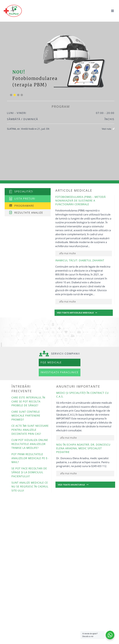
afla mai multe (67, 253)
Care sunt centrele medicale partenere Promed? (26, 416)
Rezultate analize (29, 213)
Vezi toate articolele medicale (82, 313)
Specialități (24, 191)
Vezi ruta (106, 129)
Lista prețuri (25, 199)
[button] (11, 95)
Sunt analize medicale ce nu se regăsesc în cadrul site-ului (30, 487)
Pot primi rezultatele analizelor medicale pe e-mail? (30, 458)
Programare (24, 206)
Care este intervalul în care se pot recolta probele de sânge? (28, 401)
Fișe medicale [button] (51, 362)
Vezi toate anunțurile (78, 485)
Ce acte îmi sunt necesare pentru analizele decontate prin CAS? (30, 430)
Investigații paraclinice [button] (60, 372)
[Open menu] (112, 11)
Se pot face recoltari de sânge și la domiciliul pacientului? (29, 472)
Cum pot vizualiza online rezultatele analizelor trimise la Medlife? (30, 444)
